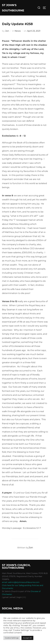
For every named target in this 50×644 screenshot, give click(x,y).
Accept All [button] (27, 638)
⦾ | (25, 597)
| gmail (6, 597)
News (18, 31)
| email (12, 597)
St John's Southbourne (13, 8)
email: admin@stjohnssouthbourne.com (21, 582)
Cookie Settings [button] (12, 638)
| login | (19, 597)
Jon (7, 31)
